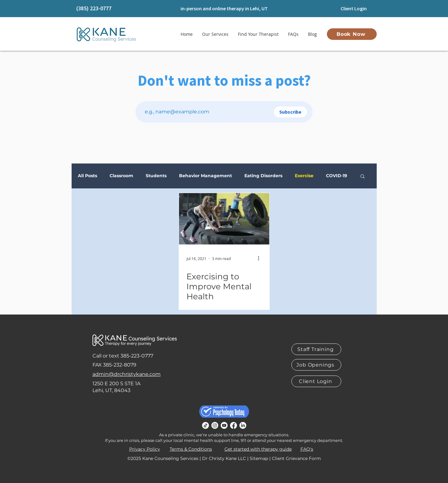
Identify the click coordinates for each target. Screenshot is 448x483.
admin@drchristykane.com (127, 374)
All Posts (87, 176)
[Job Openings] (316, 365)
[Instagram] (215, 425)
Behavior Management (205, 176)
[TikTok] (205, 425)
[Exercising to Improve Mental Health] (224, 219)
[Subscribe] (290, 112)
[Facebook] (233, 425)
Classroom (121, 176)
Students (156, 176)
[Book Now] (352, 34)
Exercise (304, 176)
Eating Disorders (263, 176)
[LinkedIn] (243, 425)
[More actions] (261, 258)
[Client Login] (354, 8)
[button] (363, 177)
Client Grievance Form (296, 458)
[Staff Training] (316, 349)
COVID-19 (337, 176)
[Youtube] (224, 425)
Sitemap (259, 458)
